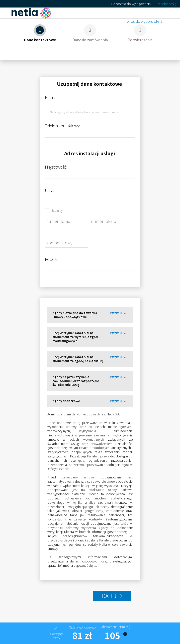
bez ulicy (57, 211)
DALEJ (112, 596)
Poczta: (51, 259)
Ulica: (50, 190)
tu (95, 565)
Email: (50, 97)
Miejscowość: (56, 167)
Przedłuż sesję (166, 4)
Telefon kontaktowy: (62, 126)
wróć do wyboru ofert (144, 21)
